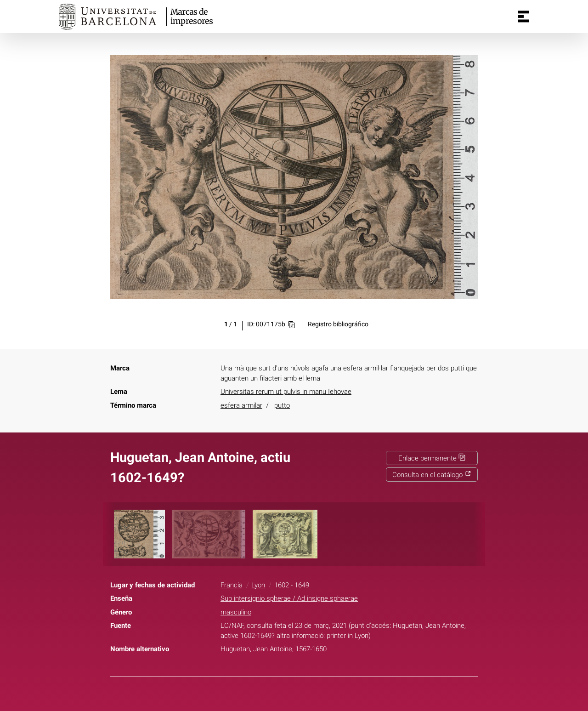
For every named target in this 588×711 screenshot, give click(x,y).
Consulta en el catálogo (432, 475)
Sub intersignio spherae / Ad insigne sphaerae (289, 598)
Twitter (288, 701)
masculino (236, 612)
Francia (232, 585)
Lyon (258, 585)
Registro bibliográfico (338, 324)
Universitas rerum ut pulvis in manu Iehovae (286, 392)
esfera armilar (241, 405)
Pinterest (311, 701)
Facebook (267, 701)
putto (282, 405)
